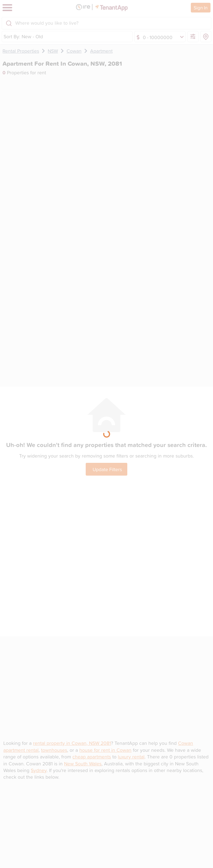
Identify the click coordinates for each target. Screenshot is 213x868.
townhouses (54, 750)
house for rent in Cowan (105, 750)
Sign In (201, 7)
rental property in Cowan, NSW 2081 (72, 743)
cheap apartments (92, 757)
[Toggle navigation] (7, 8)
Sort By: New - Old (23, 36)
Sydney (39, 770)
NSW (53, 51)
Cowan (74, 51)
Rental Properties (21, 51)
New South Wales (83, 764)
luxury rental (131, 757)
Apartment (101, 51)
